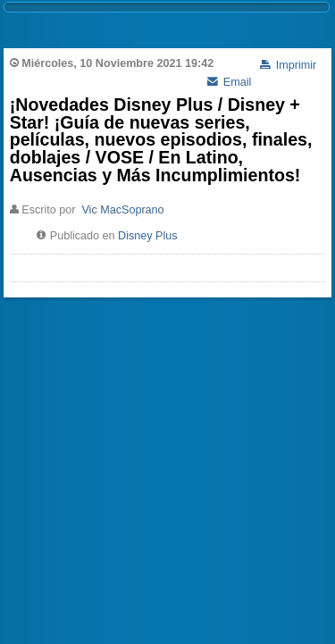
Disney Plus (148, 236)
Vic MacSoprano (122, 210)
